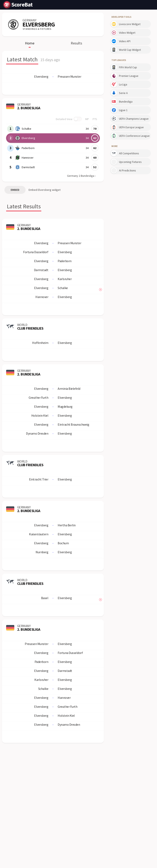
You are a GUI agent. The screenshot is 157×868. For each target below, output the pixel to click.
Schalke (26, 129)
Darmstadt (28, 167)
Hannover (27, 158)
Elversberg (28, 138)
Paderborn (28, 148)
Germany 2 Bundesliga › (81, 176)
